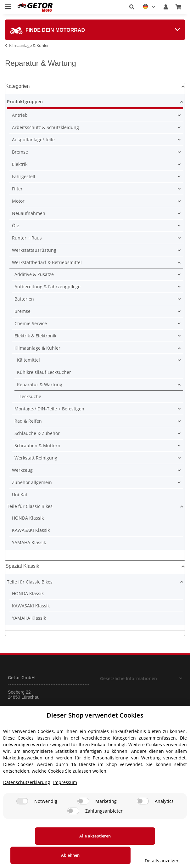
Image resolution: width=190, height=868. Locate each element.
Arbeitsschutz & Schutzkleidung (45, 127)
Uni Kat (20, 495)
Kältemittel (28, 360)
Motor (18, 201)
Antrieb (20, 115)
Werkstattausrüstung (34, 250)
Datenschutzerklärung (27, 801)
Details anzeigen (166, 861)
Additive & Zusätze (34, 274)
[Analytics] (143, 820)
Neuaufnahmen (29, 213)
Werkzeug (22, 470)
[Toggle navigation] (8, 4)
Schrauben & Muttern (37, 445)
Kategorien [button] (17, 86)
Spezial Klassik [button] (22, 566)
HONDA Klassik (28, 518)
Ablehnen (109, 855)
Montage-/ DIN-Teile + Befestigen (49, 409)
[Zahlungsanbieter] (73, 830)
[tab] (95, 30)
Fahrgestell (24, 176)
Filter (17, 189)
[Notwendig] (22, 820)
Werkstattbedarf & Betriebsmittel (47, 262)
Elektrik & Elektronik (35, 336)
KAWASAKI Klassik (31, 530)
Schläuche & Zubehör (37, 433)
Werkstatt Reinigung (36, 458)
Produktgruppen (25, 101)
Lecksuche (30, 396)
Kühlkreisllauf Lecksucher (44, 372)
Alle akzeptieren (38, 855)
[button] (132, 7)
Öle (16, 225)
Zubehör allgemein (32, 482)
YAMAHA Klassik (29, 542)
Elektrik (20, 164)
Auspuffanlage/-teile (33, 140)
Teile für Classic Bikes (30, 506)
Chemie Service (31, 323)
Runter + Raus (27, 238)
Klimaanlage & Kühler (37, 348)
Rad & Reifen (28, 421)
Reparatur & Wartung (40, 384)
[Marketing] (83, 820)
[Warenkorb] (178, 7)
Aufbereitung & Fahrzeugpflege (47, 287)
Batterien (24, 299)
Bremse (20, 152)
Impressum (65, 801)
